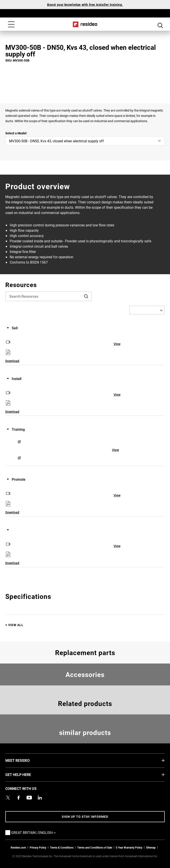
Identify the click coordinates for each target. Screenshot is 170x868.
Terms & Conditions (62, 847)
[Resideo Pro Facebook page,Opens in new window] (19, 798)
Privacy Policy (38, 847)
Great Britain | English (40, 832)
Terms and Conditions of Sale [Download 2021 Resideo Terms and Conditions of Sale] (95, 847)
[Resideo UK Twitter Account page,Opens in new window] (8, 798)
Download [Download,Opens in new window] (12, 361)
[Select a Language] (147, 310)
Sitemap (151, 847)
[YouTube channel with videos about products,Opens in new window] (29, 798)
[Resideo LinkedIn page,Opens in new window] (40, 798)
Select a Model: (16, 133)
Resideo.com (18, 847)
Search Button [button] (160, 25)
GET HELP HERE (25, 774)
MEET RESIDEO (24, 760)
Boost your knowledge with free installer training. (85, 5)
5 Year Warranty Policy (129, 847)
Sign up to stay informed (85, 817)
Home (85, 24)
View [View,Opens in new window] (117, 344)
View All (16, 625)
